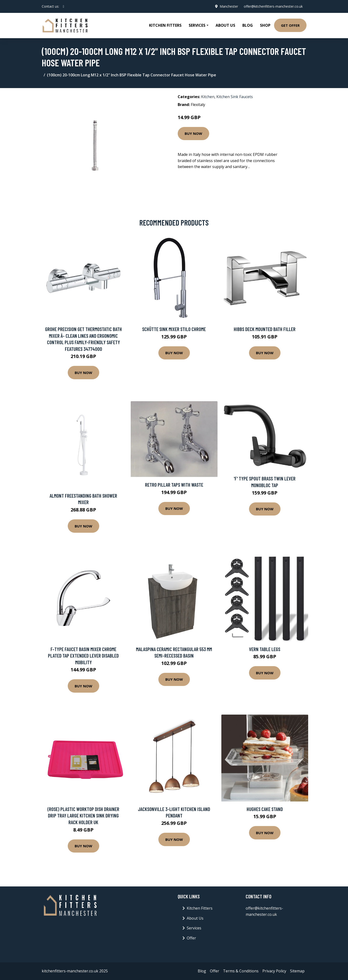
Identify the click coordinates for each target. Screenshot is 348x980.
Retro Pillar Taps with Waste (174, 485)
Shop (265, 25)
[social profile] (64, 6)
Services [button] (197, 25)
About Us (225, 25)
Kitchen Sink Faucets (235, 97)
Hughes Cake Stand (265, 809)
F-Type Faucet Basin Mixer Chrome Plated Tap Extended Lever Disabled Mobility (83, 656)
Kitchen (208, 97)
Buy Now (193, 133)
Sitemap (297, 971)
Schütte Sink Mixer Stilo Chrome (174, 329)
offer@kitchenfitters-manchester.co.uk (273, 6)
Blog (248, 25)
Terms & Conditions (241, 971)
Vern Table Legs (265, 649)
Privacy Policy (274, 971)
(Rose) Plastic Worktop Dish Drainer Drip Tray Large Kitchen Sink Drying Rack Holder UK (83, 816)
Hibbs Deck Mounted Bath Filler (265, 329)
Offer (191, 938)
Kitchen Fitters (165, 25)
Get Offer (290, 25)
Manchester (229, 6)
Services (194, 928)
